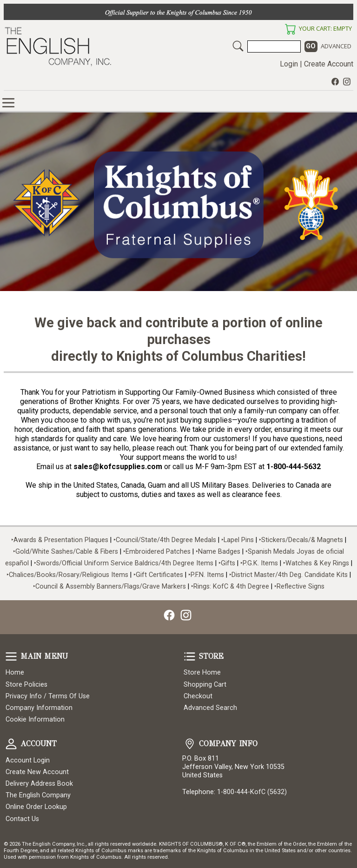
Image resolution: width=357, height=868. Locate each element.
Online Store (8, 103)
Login (289, 64)
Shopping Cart (205, 685)
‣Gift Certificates (158, 575)
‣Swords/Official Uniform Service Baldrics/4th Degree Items (124, 563)
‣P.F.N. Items (206, 575)
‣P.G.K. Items (259, 563)
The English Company (38, 795)
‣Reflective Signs (299, 586)
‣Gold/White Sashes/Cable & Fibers (66, 552)
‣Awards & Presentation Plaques (60, 540)
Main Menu (11, 656)
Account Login (28, 760)
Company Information (39, 708)
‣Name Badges (218, 552)
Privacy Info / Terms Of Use (48, 696)
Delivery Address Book (39, 784)
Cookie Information (35, 719)
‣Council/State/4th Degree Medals (165, 540)
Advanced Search (210, 708)
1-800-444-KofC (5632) (252, 792)
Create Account (329, 64)
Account (11, 744)
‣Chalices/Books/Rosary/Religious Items (67, 575)
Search (238, 46)
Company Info (190, 744)
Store (190, 656)
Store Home (202, 673)
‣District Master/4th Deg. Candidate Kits (288, 575)
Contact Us (22, 819)
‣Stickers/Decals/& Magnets (301, 540)
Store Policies (26, 685)
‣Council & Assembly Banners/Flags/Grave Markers (109, 586)
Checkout (198, 696)
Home (15, 673)
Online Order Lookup (36, 807)
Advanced (336, 46)
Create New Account (37, 772)
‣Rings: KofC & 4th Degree (231, 586)
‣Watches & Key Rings (316, 563)
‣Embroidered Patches (158, 552)
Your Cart (290, 29)
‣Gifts (228, 563)
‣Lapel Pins (238, 540)
